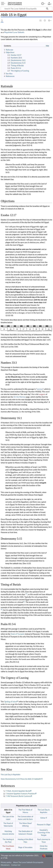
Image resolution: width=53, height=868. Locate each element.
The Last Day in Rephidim (11, 775)
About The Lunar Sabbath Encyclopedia (28, 862)
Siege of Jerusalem (25, 847)
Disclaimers (5, 865)
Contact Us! (16, 865)
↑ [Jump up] (6, 791)
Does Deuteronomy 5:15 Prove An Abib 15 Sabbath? (21, 779)
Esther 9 (44, 818)
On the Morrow (20, 397)
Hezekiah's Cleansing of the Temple (44, 833)
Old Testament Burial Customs (19, 796)
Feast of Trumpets (18, 634)
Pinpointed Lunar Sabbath (14, 32)
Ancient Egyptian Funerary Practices (21, 794)
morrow (40, 389)
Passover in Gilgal (44, 824)
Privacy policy (6, 862)
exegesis (42, 394)
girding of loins (10, 702)
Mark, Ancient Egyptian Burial (19, 791)
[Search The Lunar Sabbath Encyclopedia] (26, 8)
